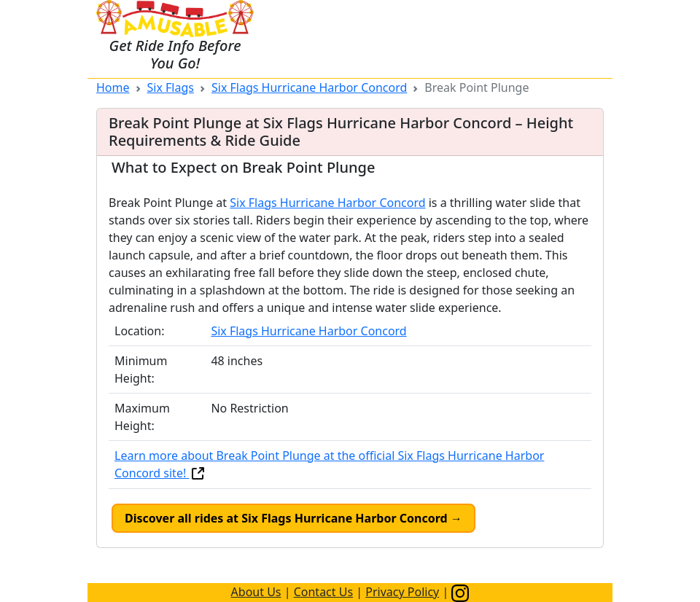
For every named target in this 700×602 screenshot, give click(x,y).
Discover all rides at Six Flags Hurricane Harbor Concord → (293, 518)
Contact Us (323, 592)
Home (113, 87)
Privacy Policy (402, 592)
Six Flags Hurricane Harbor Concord (309, 87)
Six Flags (171, 87)
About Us (256, 592)
